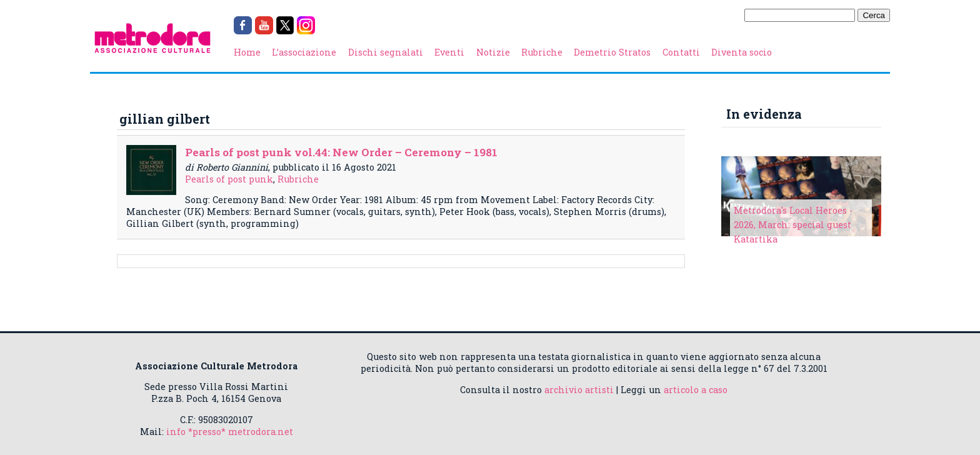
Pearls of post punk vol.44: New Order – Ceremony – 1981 (341, 152)
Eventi (449, 52)
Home (247, 52)
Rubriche (542, 52)
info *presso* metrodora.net (230, 432)
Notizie (493, 52)
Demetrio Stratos (612, 52)
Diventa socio (742, 52)
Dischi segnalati (386, 52)
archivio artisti (579, 390)
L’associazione (304, 52)
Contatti (681, 52)
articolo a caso (696, 390)
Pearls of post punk (229, 179)
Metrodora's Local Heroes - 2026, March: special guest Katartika (793, 225)
